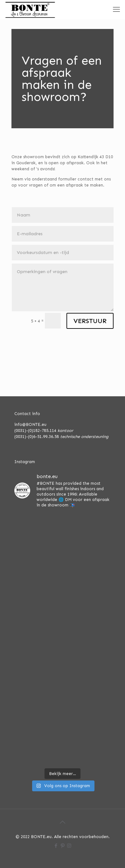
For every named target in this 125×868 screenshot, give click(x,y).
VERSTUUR (90, 321)
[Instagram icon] (69, 846)
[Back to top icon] (63, 822)
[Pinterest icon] (62, 846)
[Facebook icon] (56, 846)
